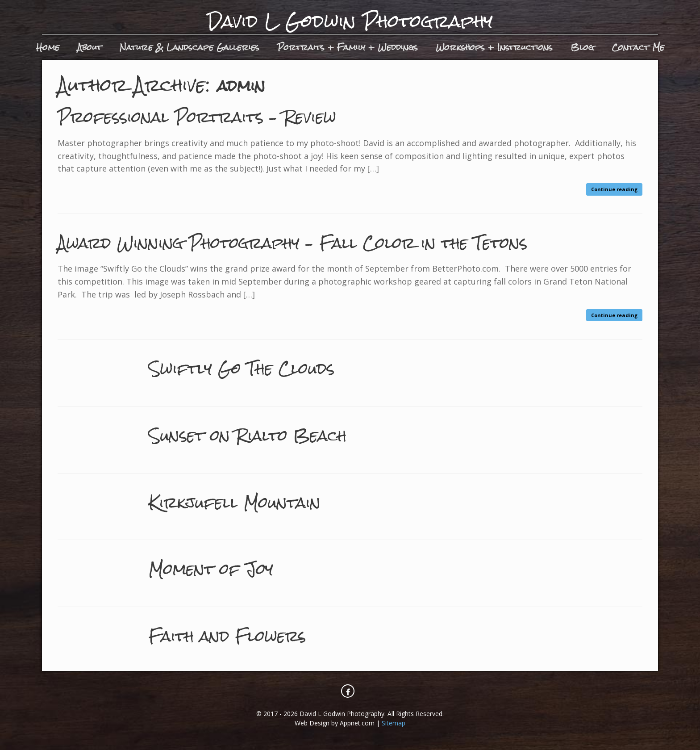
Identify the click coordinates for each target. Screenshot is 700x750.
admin (245, 85)
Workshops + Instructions (494, 47)
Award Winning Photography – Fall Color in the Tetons (332, 242)
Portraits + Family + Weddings (348, 47)
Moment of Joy (221, 568)
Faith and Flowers (241, 635)
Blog (582, 47)
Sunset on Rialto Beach (265, 435)
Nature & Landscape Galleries (190, 47)
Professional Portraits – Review (220, 116)
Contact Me (638, 47)
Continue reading (614, 189)
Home (48, 47)
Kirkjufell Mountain (248, 502)
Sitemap (394, 723)
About (90, 47)
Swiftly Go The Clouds (257, 368)
